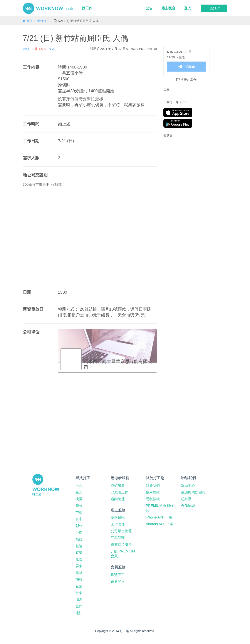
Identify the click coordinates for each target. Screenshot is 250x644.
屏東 (79, 566)
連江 (79, 613)
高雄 (79, 539)
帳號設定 (118, 575)
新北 (79, 492)
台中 (79, 519)
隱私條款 (153, 499)
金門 (79, 606)
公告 (149, 8)
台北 (79, 486)
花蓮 (79, 586)
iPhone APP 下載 (159, 517)
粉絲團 (186, 499)
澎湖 (79, 600)
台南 (79, 533)
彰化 (79, 526)
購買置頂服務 (121, 544)
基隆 (79, 546)
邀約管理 (118, 499)
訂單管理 (118, 538)
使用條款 (153, 492)
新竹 (79, 506)
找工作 (87, 8)
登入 (188, 8)
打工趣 (48, 8)
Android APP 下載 (160, 524)
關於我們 (153, 486)
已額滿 (187, 67)
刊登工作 (214, 8)
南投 (79, 580)
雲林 (79, 573)
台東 (79, 593)
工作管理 (118, 524)
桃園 (79, 499)
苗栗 (79, 513)
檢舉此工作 (186, 79)
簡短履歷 (118, 486)
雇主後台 (168, 8)
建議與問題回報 (193, 492)
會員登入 (118, 581)
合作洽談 (188, 506)
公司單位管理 (121, 531)
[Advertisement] (191, 169)
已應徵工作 (119, 492)
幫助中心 (188, 486)
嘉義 (79, 559)
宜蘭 (79, 553)
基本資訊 (118, 518)
